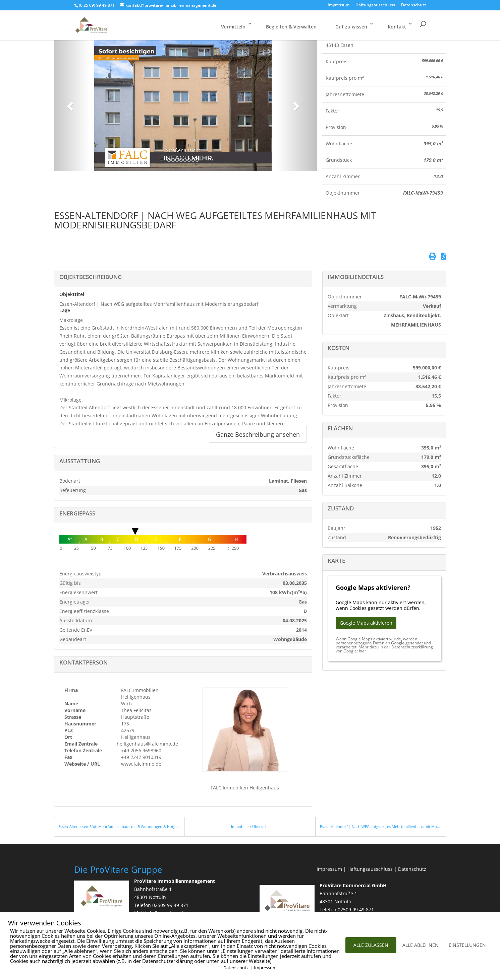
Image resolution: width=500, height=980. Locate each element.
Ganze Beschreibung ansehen (258, 434)
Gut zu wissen (351, 27)
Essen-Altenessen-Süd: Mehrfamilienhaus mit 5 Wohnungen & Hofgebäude (119, 826)
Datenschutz (414, 5)
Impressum (339, 5)
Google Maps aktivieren (366, 623)
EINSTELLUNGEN (467, 945)
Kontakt (397, 27)
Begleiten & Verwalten (291, 27)
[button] (69, 104)
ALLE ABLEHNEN (421, 945)
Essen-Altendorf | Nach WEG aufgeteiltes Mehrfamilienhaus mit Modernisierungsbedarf (381, 826)
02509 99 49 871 (170, 905)
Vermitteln (233, 27)
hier (363, 651)
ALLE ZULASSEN (371, 945)
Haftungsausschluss (375, 5)
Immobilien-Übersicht (250, 826)
